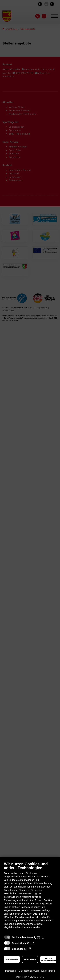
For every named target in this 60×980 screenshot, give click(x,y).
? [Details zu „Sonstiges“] (30, 949)
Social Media (19, 943)
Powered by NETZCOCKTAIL (30, 977)
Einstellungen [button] (48, 971)
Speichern (30, 959)
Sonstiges (18, 949)
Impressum (11, 971)
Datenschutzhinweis (29, 971)
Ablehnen (12, 959)
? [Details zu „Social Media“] (33, 943)
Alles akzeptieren (48, 959)
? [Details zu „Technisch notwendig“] (43, 937)
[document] (30, 898)
